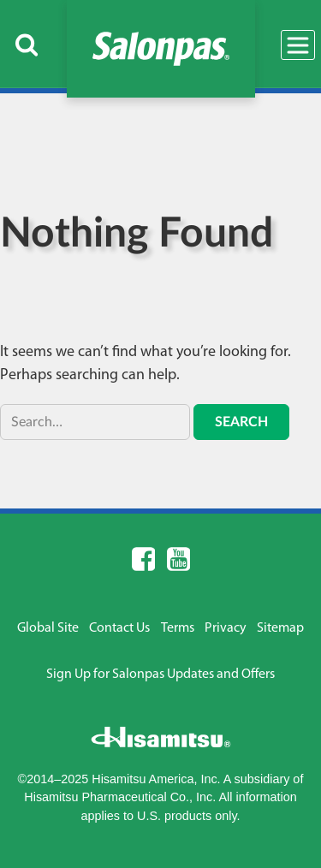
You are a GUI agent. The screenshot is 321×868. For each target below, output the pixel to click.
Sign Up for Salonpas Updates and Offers (160, 675)
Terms (178, 628)
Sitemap (280, 628)
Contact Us (119, 628)
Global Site (48, 628)
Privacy (226, 628)
